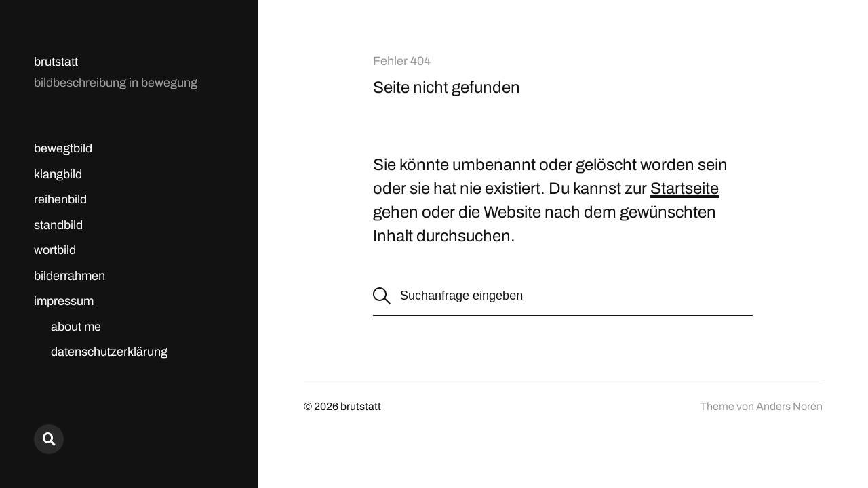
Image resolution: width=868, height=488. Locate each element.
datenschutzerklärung (109, 352)
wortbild (55, 250)
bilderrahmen (70, 276)
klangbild (58, 174)
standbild (58, 225)
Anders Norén (789, 406)
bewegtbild (63, 148)
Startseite (685, 188)
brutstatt (56, 62)
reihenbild (60, 199)
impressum (64, 301)
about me (76, 327)
